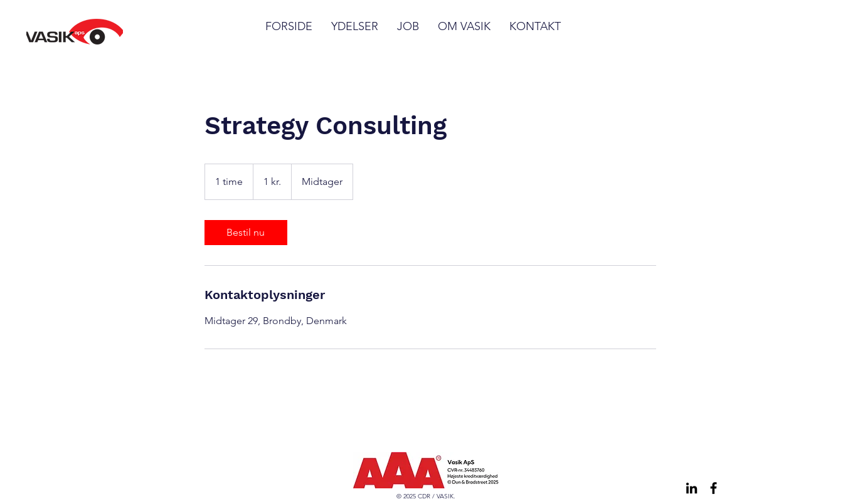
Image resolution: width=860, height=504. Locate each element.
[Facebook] (714, 488)
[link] (246, 233)
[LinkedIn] (692, 488)
